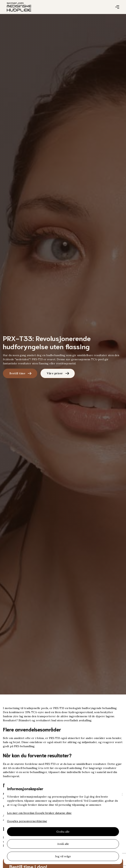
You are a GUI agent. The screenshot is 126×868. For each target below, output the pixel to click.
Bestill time (17, 373)
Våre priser (55, 373)
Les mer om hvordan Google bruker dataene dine (39, 813)
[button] (117, 7)
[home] (19, 7)
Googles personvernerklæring (27, 821)
